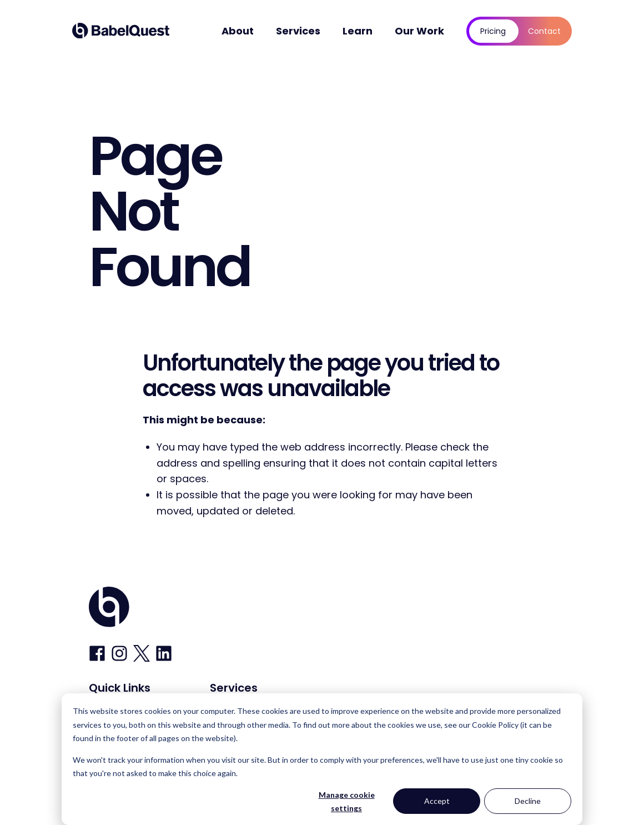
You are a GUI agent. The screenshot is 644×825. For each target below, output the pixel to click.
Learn (358, 31)
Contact (544, 31)
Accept (437, 801)
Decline (528, 801)
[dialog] (322, 759)
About (238, 31)
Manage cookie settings (347, 802)
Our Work (419, 31)
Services (298, 31)
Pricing (493, 31)
